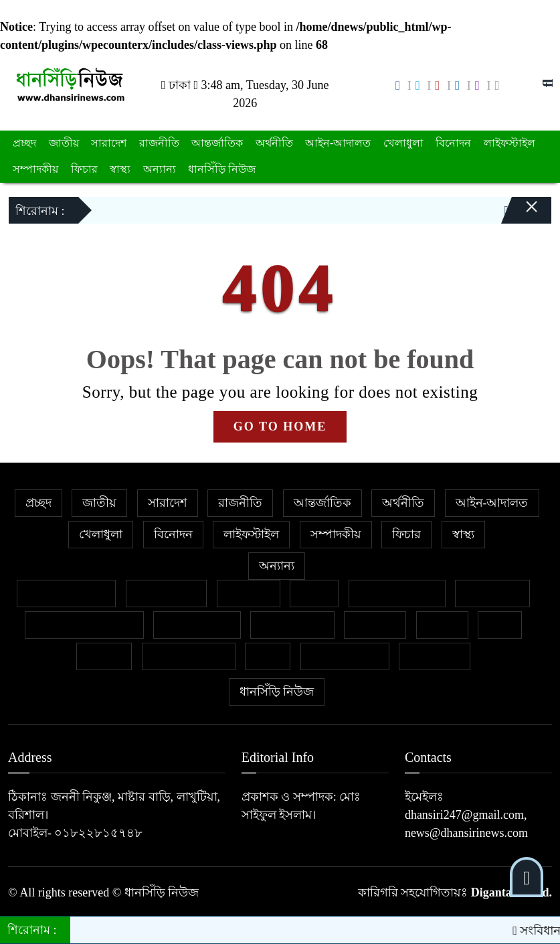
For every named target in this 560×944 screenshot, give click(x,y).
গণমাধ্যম (249, 593)
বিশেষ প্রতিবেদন (67, 593)
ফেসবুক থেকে (197, 625)
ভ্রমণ (500, 625)
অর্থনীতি (274, 143)
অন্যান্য (160, 169)
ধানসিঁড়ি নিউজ (222, 169)
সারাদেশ (109, 143)
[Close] (520, 202)
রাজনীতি (159, 143)
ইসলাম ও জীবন (397, 593)
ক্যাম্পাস (375, 625)
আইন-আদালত (338, 143)
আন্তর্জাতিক (217, 143)
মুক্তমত (104, 656)
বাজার (442, 625)
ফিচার (84, 169)
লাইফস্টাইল (509, 143)
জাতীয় (64, 143)
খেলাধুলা (403, 143)
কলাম (314, 593)
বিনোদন (453, 143)
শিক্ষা (268, 656)
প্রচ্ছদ (24, 143)
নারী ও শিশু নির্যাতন (84, 625)
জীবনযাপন (492, 593)
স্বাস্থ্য (120, 169)
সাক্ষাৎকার (435, 656)
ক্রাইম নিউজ (167, 593)
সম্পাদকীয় (35, 169)
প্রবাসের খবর (292, 625)
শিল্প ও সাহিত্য (345, 656)
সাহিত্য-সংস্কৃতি (189, 656)
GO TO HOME (280, 426)
